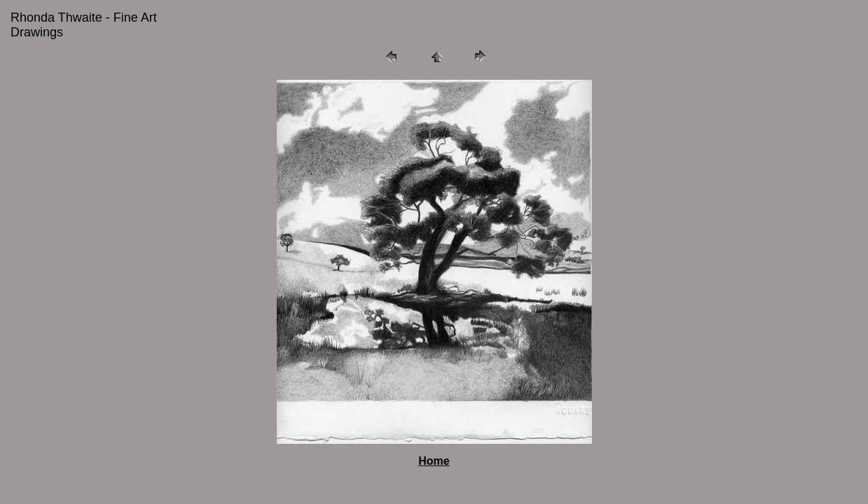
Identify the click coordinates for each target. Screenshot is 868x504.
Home (434, 461)
